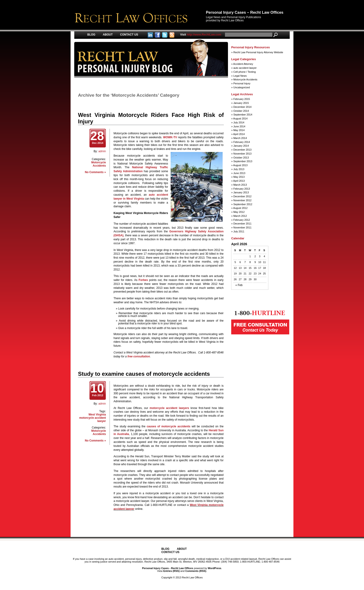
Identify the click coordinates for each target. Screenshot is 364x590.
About (108, 35)
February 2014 (242, 142)
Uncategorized (242, 87)
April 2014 (239, 134)
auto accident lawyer (245, 68)
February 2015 (242, 99)
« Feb (239, 285)
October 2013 (241, 158)
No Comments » (95, 172)
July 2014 (239, 122)
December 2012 (242, 196)
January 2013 (241, 192)
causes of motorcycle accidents (169, 426)
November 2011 (242, 227)
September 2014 (243, 115)
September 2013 (243, 161)
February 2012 (242, 220)
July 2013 (239, 169)
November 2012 (242, 200)
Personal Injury (242, 83)
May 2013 (239, 177)
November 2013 (242, 154)
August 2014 (240, 119)
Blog (91, 35)
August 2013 (240, 165)
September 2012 (243, 204)
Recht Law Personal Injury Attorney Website (258, 52)
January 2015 (241, 103)
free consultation (139, 356)
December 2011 (242, 224)
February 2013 (242, 189)
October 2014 (241, 111)
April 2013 (239, 181)
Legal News (240, 76)
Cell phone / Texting (244, 72)
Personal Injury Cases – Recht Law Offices (245, 12)
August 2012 (240, 208)
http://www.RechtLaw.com (201, 35)
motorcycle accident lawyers (169, 408)
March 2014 (240, 138)
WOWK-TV (170, 137)
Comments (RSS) (196, 571)
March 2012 (240, 216)
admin (102, 151)
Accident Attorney (243, 64)
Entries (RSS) (172, 571)
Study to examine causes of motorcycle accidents (144, 374)
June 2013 (239, 173)
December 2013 (242, 150)
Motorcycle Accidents (99, 164)
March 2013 (240, 185)
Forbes (143, 280)
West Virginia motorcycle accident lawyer (93, 418)
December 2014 (242, 107)
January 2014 (241, 146)
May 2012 (239, 212)
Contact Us (129, 35)
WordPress (214, 568)
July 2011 (239, 231)
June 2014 (239, 126)
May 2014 (239, 130)
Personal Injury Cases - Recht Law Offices (168, 568)
